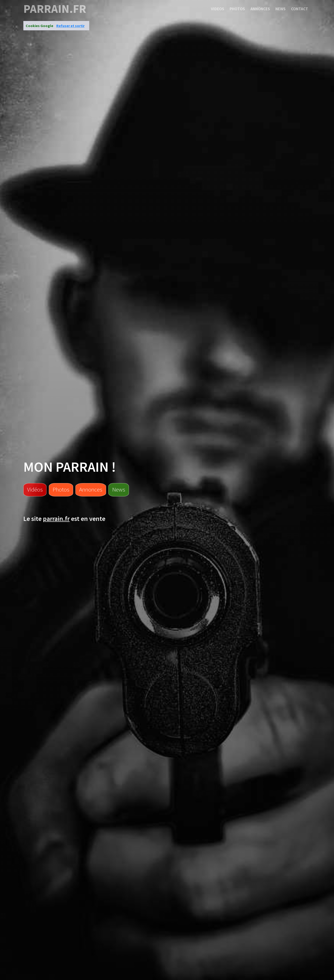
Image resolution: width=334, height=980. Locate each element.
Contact (300, 9)
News (281, 9)
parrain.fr (55, 9)
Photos (237, 9)
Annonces (260, 9)
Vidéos (35, 489)
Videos (218, 9)
